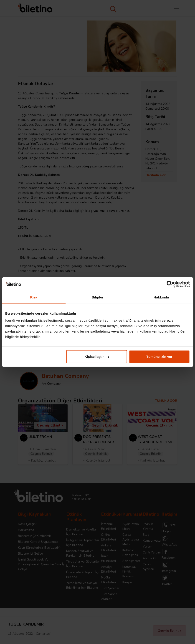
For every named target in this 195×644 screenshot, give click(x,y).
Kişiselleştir (97, 357)
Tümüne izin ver (159, 357)
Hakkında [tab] (161, 297)
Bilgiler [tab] (98, 297)
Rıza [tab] (34, 297)
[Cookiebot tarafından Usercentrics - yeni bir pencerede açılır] (170, 284)
